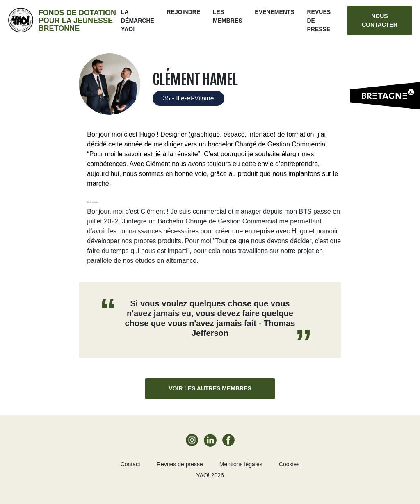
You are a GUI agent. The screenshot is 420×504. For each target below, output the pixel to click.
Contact (130, 464)
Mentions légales (241, 464)
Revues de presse (180, 464)
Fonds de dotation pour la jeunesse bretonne (77, 21)
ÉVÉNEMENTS (274, 12)
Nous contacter (380, 20)
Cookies (289, 464)
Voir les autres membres (210, 388)
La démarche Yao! (138, 21)
